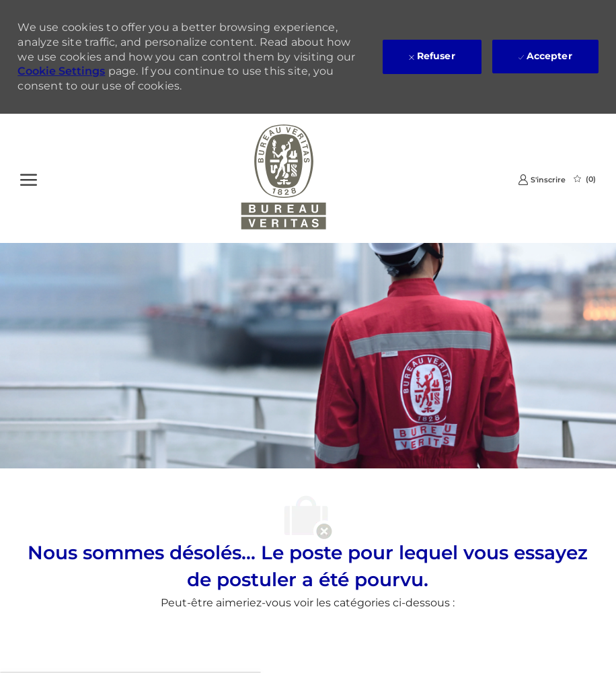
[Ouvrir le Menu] (29, 178)
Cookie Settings (61, 71)
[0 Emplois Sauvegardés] (585, 179)
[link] (542, 179)
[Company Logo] (284, 178)
